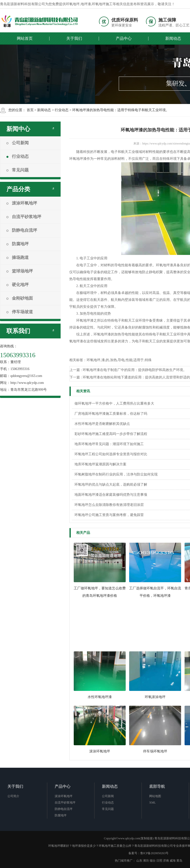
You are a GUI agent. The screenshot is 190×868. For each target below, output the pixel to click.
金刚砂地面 (20, 298)
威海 (173, 861)
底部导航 (157, 786)
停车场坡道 (20, 312)
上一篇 (128, 370)
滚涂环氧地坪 (22, 203)
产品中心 (124, 38)
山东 (139, 861)
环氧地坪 (73, 4)
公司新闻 (18, 143)
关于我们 (74, 38)
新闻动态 (44, 110)
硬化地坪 (18, 285)
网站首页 (25, 38)
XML (153, 803)
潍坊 (146, 861)
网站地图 (155, 796)
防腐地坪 (18, 244)
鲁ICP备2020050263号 (154, 853)
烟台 (153, 861)
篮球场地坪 (20, 271)
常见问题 (18, 170)
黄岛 (179, 861)
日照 (159, 861)
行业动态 (62, 110)
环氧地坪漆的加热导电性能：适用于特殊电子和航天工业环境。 (121, 110)
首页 (30, 110)
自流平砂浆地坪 (24, 217)
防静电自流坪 (22, 230)
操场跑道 (18, 258)
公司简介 (13, 796)
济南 (166, 861)
